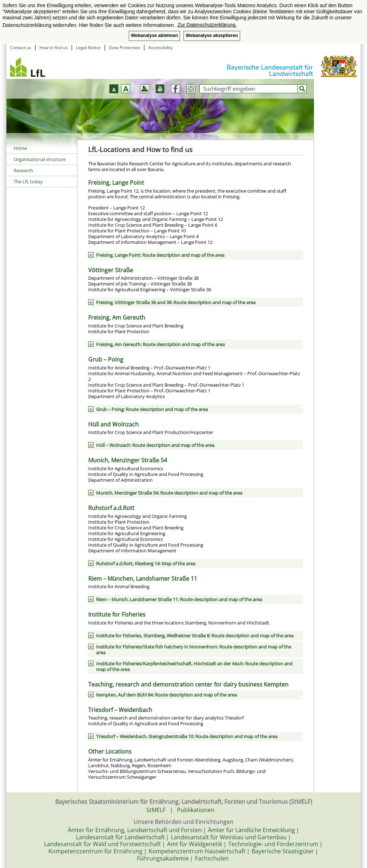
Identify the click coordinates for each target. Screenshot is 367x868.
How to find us (54, 48)
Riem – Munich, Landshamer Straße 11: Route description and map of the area (179, 599)
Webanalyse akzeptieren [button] (212, 36)
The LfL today (28, 181)
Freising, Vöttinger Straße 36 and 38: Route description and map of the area (176, 302)
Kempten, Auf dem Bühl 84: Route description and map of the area (166, 695)
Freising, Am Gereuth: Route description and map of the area (160, 344)
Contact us (21, 48)
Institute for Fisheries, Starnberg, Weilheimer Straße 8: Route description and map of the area (195, 636)
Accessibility (161, 48)
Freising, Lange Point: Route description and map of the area (160, 255)
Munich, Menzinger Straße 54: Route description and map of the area (169, 493)
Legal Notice (88, 48)
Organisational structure (40, 159)
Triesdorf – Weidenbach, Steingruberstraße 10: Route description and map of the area (187, 736)
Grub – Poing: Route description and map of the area (152, 409)
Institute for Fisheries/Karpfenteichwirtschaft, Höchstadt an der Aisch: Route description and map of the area (194, 666)
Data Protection (125, 48)
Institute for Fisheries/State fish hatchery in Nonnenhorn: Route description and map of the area (194, 650)
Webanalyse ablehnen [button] (154, 36)
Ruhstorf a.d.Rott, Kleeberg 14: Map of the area (146, 563)
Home (20, 148)
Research (23, 170)
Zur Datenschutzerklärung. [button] (207, 25)
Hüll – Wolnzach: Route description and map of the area (155, 445)
